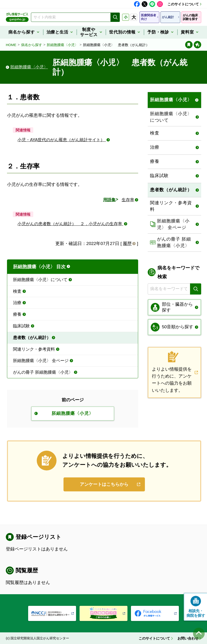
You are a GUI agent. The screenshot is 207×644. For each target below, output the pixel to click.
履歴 (127, 243)
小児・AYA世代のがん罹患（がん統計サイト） (62, 140)
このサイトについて (183, 4)
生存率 (128, 200)
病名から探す (32, 45)
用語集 (109, 200)
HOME (11, 45)
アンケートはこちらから (104, 484)
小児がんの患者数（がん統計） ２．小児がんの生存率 (70, 224)
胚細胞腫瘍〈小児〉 (62, 45)
